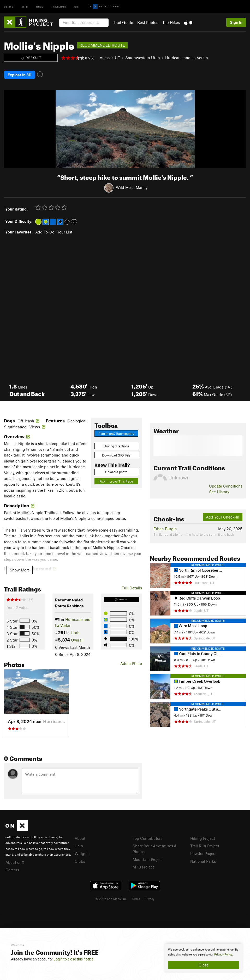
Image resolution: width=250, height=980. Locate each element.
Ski (77, 6)
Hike (40, 6)
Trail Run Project (205, 845)
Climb (9, 6)
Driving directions (116, 445)
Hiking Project (203, 837)
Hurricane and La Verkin (187, 58)
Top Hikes (171, 22)
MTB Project (143, 866)
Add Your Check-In (223, 516)
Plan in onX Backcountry (116, 433)
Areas (105, 58)
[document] (204, 958)
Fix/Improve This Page (116, 481)
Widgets (82, 853)
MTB (25, 6)
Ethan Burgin (165, 528)
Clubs (80, 860)
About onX (15, 861)
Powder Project (203, 853)
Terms (136, 898)
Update (226, 485)
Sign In (236, 22)
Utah (75, 632)
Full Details (132, 587)
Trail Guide (123, 22)
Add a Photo (131, 663)
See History (219, 491)
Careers (12, 869)
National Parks (203, 860)
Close (204, 965)
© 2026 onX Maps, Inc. (111, 898)
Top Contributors (147, 837)
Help (79, 845)
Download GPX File (116, 455)
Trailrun (59, 6)
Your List (65, 231)
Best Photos (148, 22)
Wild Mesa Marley (132, 187)
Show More (20, 569)
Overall (77, 639)
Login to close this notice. (74, 959)
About (80, 837)
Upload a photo (116, 471)
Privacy (150, 898)
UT (117, 58)
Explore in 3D (20, 75)
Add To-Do (45, 231)
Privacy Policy (223, 955)
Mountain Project (148, 859)
